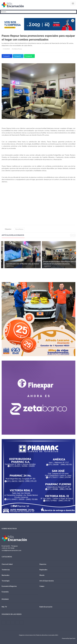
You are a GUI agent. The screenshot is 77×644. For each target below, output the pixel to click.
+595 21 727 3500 (8, 548)
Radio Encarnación (46, 607)
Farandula (5, 592)
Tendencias (6, 570)
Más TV (4, 607)
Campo (42, 586)
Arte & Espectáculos (47, 581)
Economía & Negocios (9, 586)
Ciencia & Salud (7, 564)
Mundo (42, 575)
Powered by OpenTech (69, 638)
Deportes (43, 564)
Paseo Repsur (19, 229)
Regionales (43, 570)
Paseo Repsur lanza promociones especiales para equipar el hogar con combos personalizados (38, 38)
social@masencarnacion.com (11, 550)
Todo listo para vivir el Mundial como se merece (55, 264)
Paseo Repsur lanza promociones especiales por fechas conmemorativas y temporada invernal (18, 263)
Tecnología (6, 581)
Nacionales (6, 575)
